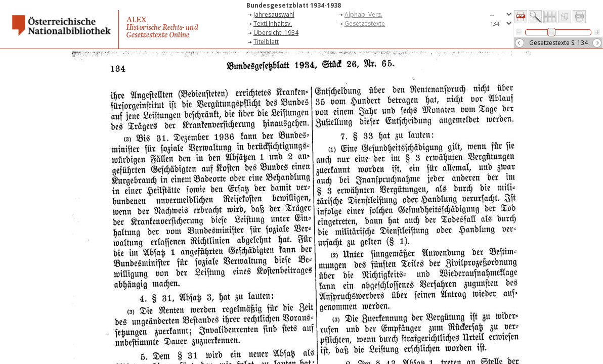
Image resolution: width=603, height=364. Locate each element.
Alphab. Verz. (363, 14)
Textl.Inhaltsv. (273, 24)
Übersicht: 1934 (276, 33)
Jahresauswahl (274, 14)
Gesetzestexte (365, 24)
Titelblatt (266, 42)
